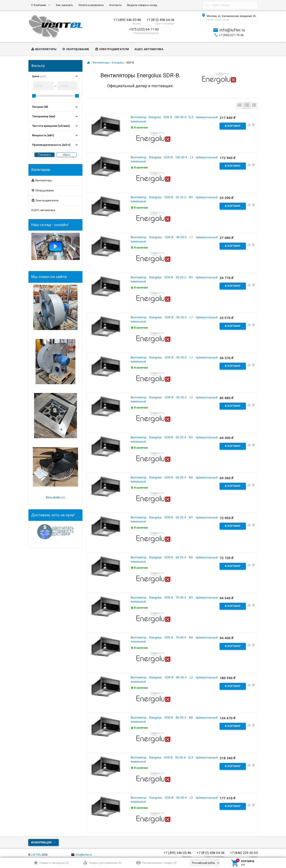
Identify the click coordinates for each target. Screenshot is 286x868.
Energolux (118, 63)
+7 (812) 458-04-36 (161, 20)
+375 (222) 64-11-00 (144, 29)
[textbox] (230, 5)
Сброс (66, 155)
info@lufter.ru (81, 851)
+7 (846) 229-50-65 (244, 849)
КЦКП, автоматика (149, 49)
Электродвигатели (112, 49)
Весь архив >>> (55, 497)
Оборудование (76, 49)
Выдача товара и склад (142, 5)
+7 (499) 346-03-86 (127, 20)
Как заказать (64, 5)
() (51, 863)
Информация (41, 839)
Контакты (115, 5)
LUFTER (36, 851)
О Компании (39, 5)
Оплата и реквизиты (91, 5)
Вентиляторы (44, 49)
